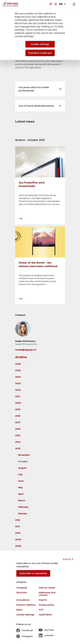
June (21, 481)
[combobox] (62, 4)
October (23, 461)
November (24, 455)
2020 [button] (18, 403)
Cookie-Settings (25, 615)
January (23, 513)
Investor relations (26, 605)
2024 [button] (18, 377)
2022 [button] (18, 390)
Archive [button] (21, 357)
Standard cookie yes (40, 53)
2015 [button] (18, 435)
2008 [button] (18, 546)
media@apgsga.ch (26, 350)
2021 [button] (18, 396)
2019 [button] (18, 409)
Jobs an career (47, 588)
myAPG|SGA (45, 615)
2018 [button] (18, 416)
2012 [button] (18, 520)
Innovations (23, 600)
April (21, 494)
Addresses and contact (47, 594)
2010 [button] (18, 533)
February (23, 507)
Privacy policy (46, 605)
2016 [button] (18, 429)
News (19, 610)
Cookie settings (40, 44)
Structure (21, 593)
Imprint (43, 600)
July (20, 474)
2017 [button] (18, 422)
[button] (40, 89)
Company (22, 588)
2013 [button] (18, 448)
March (22, 500)
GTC (41, 610)
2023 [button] (18, 383)
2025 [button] (18, 370)
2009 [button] (18, 539)
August (22, 468)
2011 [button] (17, 526)
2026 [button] (18, 364)
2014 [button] (18, 442)
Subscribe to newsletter (33, 573)
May (20, 487)
